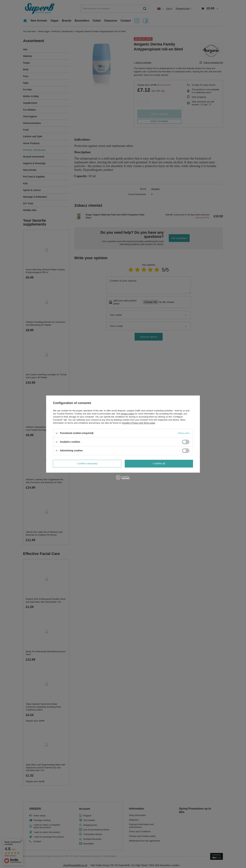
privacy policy (127, 414)
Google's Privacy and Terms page (139, 423)
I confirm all (159, 463)
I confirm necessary (87, 463)
